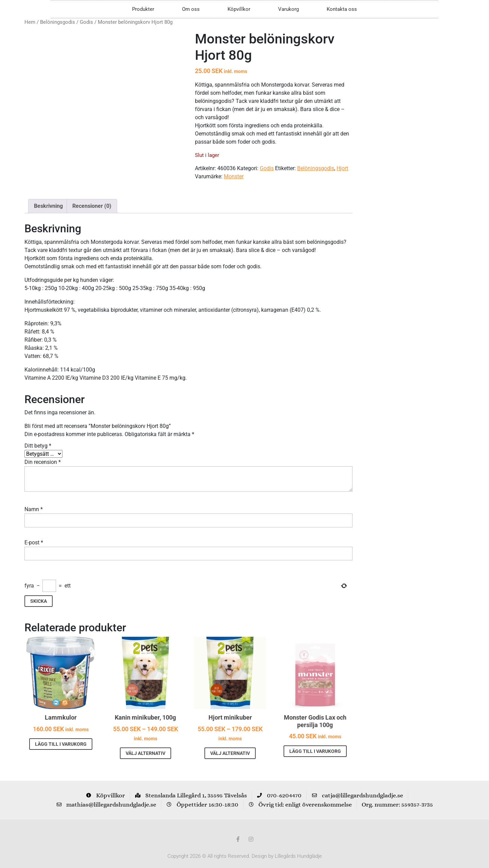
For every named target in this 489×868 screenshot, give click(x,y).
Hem (30, 22)
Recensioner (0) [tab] (92, 198)
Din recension (43, 455)
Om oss (191, 9)
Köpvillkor (239, 9)
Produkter (143, 9)
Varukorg (288, 9)
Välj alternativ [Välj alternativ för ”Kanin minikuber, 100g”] (146, 745)
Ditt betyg (38, 438)
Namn (34, 502)
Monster (234, 176)
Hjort (342, 168)
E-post (34, 535)
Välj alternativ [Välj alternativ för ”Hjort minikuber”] (230, 745)
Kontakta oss (342, 9)
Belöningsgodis (58, 22)
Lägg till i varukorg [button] (61, 736)
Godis (86, 22)
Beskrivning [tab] (48, 198)
